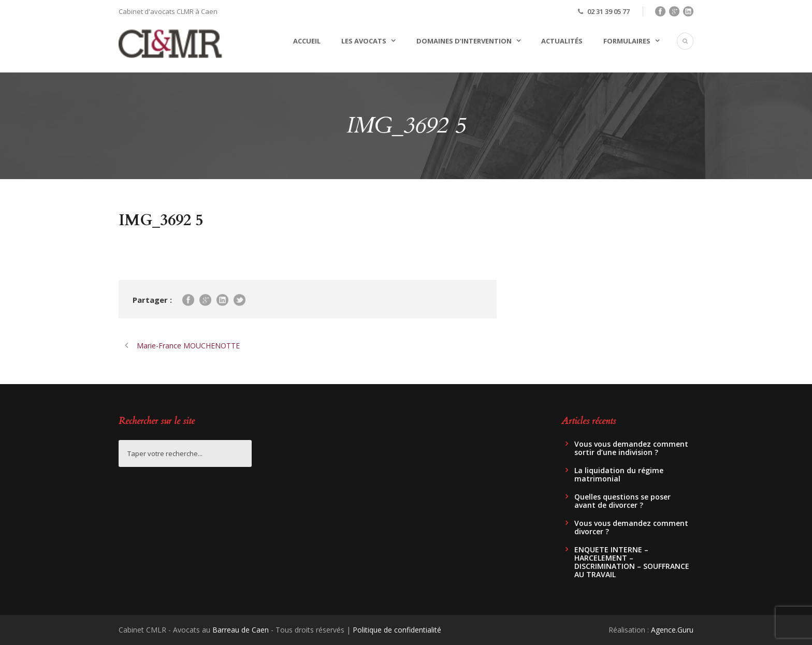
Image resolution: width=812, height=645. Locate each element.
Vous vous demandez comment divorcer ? (631, 527)
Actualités (562, 41)
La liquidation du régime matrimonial (619, 474)
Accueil (307, 41)
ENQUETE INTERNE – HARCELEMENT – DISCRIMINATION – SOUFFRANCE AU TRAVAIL (632, 562)
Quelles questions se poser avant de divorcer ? (622, 501)
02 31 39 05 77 (608, 11)
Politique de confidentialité (397, 630)
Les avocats (364, 41)
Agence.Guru (672, 630)
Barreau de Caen (241, 630)
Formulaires (627, 41)
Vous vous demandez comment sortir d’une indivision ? (631, 448)
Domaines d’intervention (464, 41)
